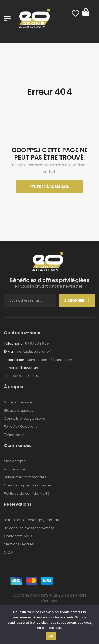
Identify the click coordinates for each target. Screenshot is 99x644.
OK (51, 636)
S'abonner (74, 301)
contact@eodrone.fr (34, 352)
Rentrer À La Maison (49, 187)
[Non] (92, 625)
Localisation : (15, 360)
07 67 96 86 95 (37, 343)
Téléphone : (14, 343)
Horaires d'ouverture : (23, 368)
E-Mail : (10, 352)
